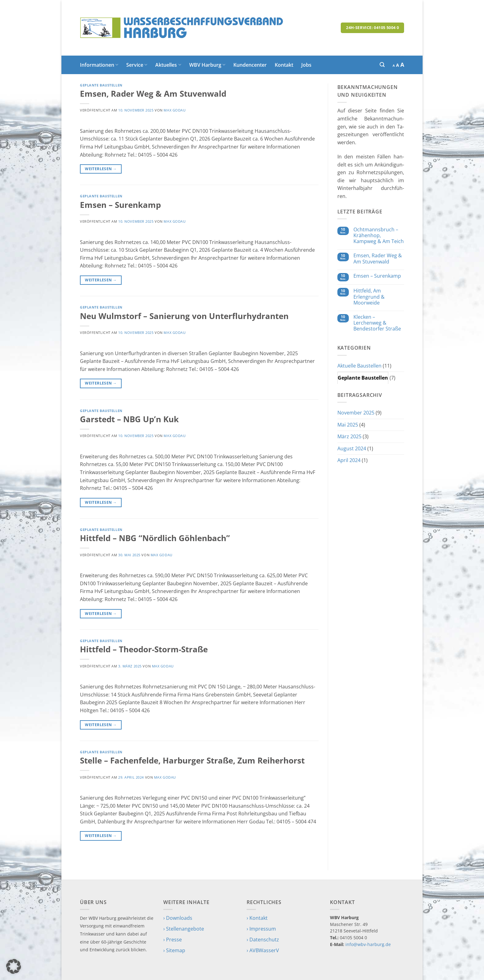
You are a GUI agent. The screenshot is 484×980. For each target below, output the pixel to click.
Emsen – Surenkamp (120, 205)
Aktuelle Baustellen (359, 366)
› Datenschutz (263, 940)
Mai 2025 (348, 425)
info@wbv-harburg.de (368, 944)
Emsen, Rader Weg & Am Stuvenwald (153, 94)
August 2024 (352, 448)
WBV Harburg (207, 65)
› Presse (173, 940)
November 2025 (356, 413)
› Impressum (261, 929)
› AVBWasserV (263, 950)
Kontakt (284, 65)
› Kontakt (257, 918)
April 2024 (349, 460)
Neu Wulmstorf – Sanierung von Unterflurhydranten (184, 316)
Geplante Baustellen (101, 85)
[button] (382, 65)
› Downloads (178, 918)
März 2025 (349, 436)
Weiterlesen (101, 169)
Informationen (99, 65)
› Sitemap (174, 950)
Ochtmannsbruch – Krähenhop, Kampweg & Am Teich (379, 236)
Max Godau (175, 110)
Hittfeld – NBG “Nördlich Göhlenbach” (155, 538)
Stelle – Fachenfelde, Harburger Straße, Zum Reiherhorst (192, 761)
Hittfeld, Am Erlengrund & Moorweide (369, 297)
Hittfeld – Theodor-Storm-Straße (144, 649)
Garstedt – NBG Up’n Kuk (129, 419)
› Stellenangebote (184, 929)
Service (137, 65)
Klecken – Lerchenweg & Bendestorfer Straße (377, 323)
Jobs (306, 65)
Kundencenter (250, 65)
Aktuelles (168, 65)
